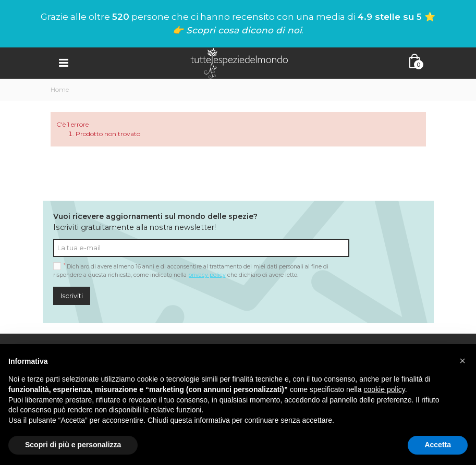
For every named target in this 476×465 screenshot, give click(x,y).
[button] (462, 361)
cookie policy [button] (385, 389)
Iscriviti (72, 296)
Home (60, 89)
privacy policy (207, 275)
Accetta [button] (438, 445)
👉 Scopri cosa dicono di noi (237, 30)
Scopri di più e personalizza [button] (73, 445)
